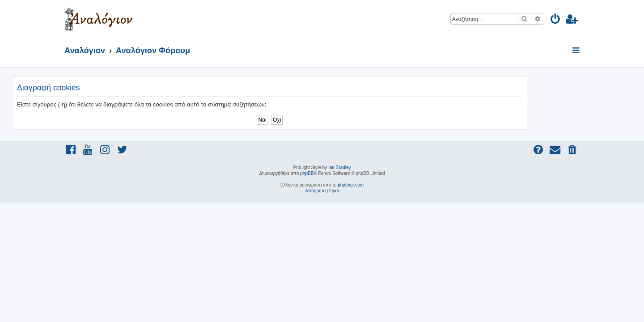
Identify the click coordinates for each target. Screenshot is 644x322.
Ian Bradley (340, 167)
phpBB (307, 173)
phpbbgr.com (351, 185)
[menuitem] (556, 20)
